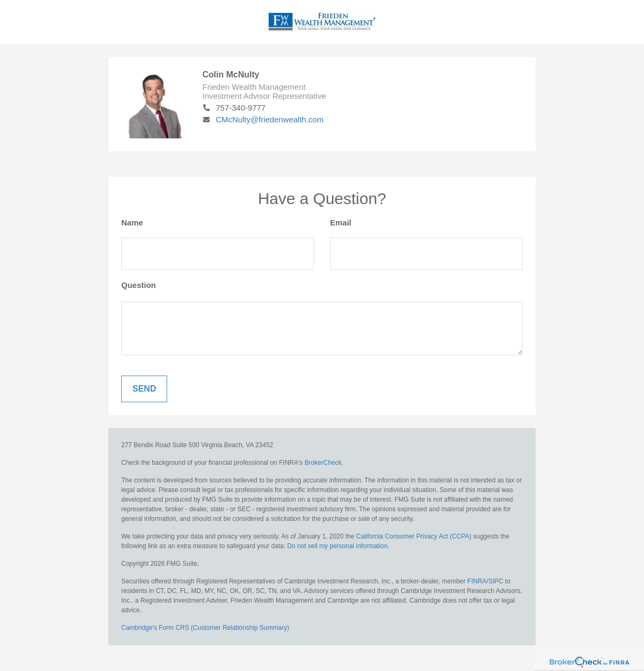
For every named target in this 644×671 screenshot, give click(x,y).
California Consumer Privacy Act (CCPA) (414, 536)
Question (139, 285)
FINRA (477, 581)
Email (341, 223)
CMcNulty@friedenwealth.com (263, 119)
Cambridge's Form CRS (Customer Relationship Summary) (205, 628)
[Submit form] (144, 389)
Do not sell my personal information (337, 546)
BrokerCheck (323, 463)
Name (132, 223)
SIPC (496, 581)
